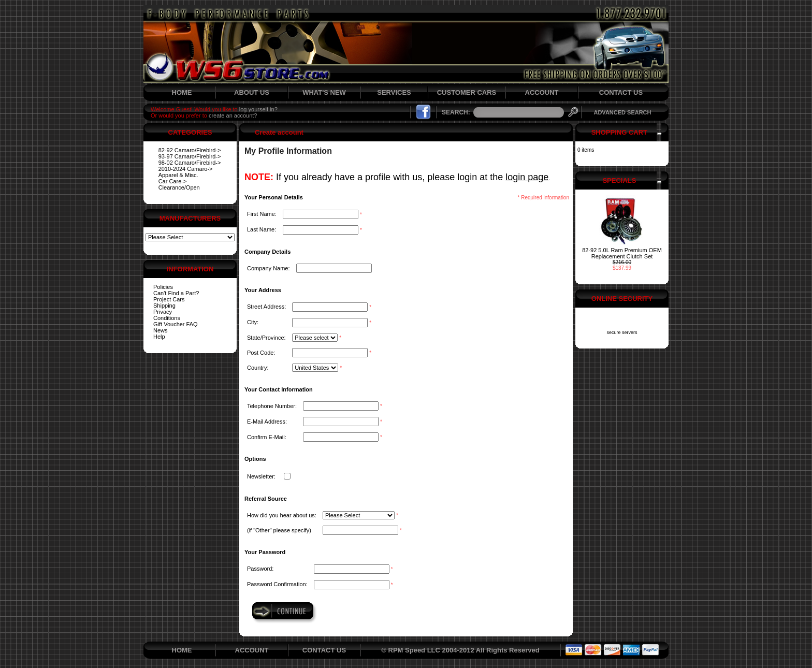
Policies (163, 287)
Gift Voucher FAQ (176, 324)
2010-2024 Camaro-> (186, 169)
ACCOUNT (542, 92)
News (161, 330)
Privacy (163, 312)
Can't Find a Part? (176, 293)
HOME (182, 92)
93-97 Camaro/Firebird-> (190, 156)
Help (159, 337)
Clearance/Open (179, 187)
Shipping (164, 306)
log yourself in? (258, 109)
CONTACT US (621, 92)
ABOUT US (252, 92)
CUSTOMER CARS (467, 92)
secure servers (622, 332)
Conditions (167, 318)
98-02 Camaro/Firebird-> (190, 163)
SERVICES (394, 92)
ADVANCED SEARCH (622, 112)
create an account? (233, 115)
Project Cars (169, 299)
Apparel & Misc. (178, 175)
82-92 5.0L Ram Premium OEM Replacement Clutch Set (622, 253)
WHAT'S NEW (324, 92)
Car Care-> (173, 181)
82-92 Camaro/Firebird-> (190, 150)
